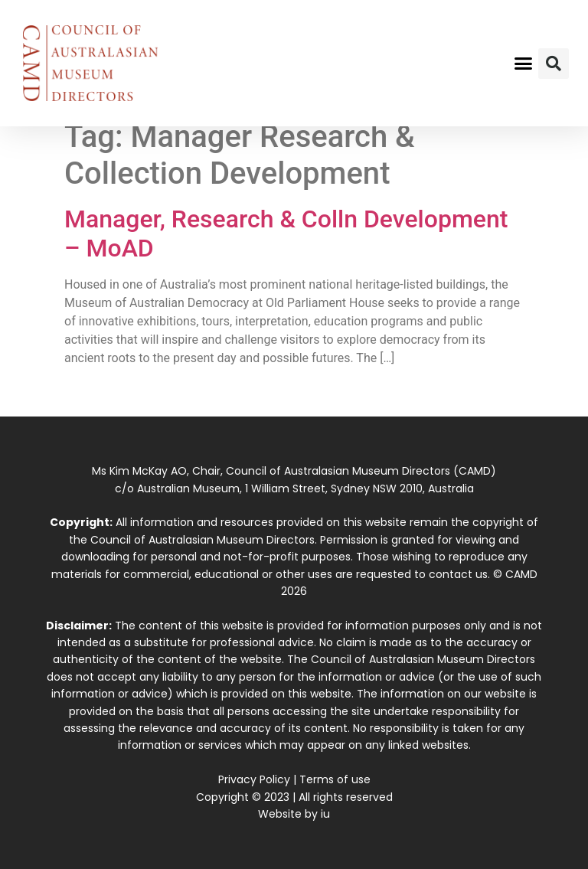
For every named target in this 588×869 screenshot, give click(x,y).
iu (325, 814)
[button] (524, 64)
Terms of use (335, 779)
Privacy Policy (254, 779)
